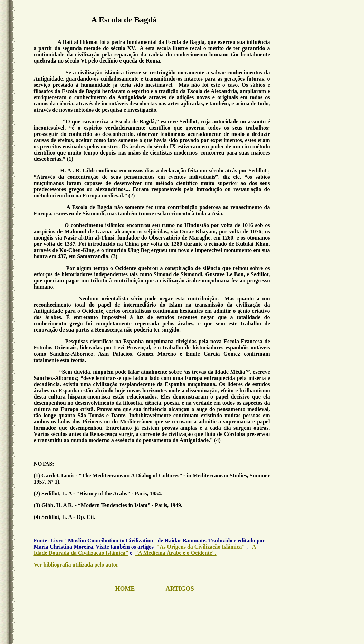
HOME (125, 589)
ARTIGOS (180, 589)
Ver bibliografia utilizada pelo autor (76, 565)
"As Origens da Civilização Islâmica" (201, 547)
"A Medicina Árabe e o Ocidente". (176, 553)
